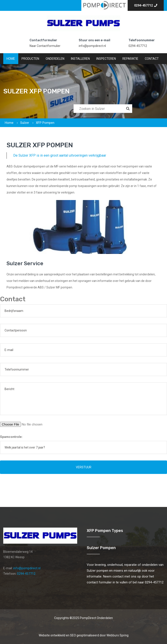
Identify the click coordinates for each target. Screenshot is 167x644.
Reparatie (130, 59)
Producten (30, 59)
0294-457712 (146, 5)
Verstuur (84, 467)
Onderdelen (55, 59)
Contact (152, 59)
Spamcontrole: (11, 437)
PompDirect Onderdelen (96, 618)
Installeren (80, 59)
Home (11, 59)
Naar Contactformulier (45, 46)
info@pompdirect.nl (92, 46)
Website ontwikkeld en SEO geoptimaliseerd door (84, 635)
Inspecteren (106, 59)
